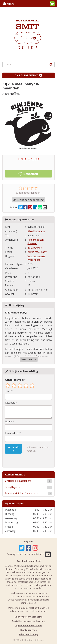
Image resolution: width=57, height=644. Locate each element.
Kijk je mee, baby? (38, 252)
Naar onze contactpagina (28, 617)
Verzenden (13, 449)
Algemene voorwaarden (28, 626)
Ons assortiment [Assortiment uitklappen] (26, 75)
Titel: (8, 391)
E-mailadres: (12, 433)
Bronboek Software (34, 640)
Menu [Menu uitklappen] (10, 4)
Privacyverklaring (29, 634)
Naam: (9, 421)
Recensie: (10, 403)
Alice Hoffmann (36, 231)
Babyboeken (35, 248)
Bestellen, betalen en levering (28, 621)
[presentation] (24, 461)
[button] (52, 4)
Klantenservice (29, 630)
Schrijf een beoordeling (28, 200)
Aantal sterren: (14, 380)
